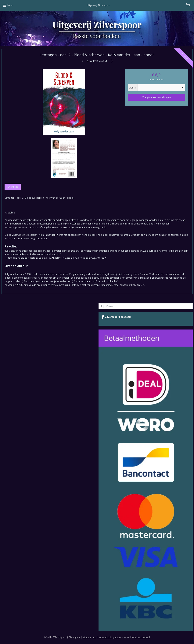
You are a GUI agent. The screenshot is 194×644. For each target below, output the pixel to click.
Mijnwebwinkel (142, 637)
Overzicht (13, 187)
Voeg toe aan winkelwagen (156, 97)
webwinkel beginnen (109, 637)
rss (95, 637)
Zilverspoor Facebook (116, 317)
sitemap (87, 637)
